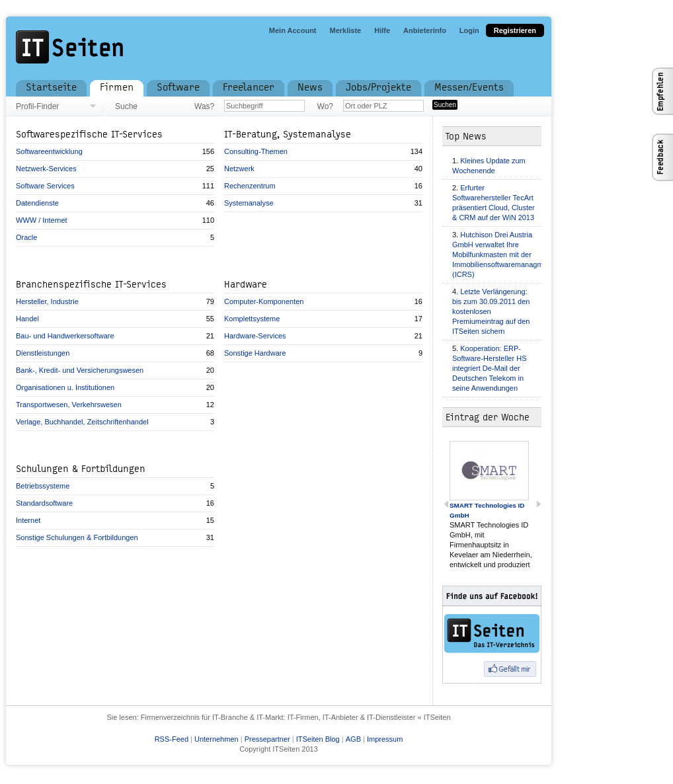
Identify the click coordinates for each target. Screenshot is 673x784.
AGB (353, 739)
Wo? (325, 106)
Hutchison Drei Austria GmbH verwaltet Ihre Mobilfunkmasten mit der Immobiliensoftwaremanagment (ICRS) (503, 255)
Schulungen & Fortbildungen (81, 469)
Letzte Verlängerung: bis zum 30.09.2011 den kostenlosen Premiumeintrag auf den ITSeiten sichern (491, 311)
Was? (204, 106)
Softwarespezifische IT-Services (89, 135)
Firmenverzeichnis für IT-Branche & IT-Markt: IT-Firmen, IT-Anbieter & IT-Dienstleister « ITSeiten (296, 717)
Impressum (385, 739)
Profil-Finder (37, 106)
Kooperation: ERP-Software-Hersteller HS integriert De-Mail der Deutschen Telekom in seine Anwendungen (489, 368)
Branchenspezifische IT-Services (91, 285)
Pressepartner (267, 739)
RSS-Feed (172, 739)
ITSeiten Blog (318, 739)
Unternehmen (217, 739)
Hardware (246, 285)
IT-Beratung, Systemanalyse (288, 135)
